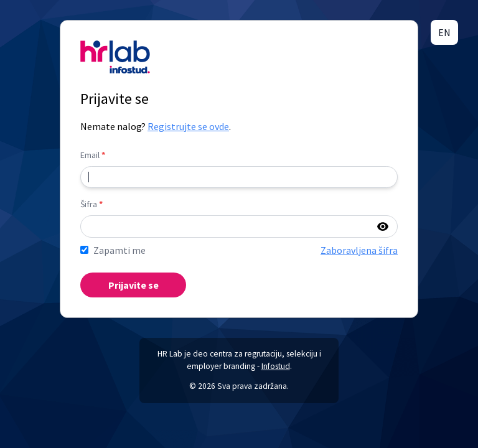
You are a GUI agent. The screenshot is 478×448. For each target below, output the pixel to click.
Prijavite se (134, 285)
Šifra (91, 204)
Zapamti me (119, 250)
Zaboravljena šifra (359, 250)
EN (444, 32)
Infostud (276, 366)
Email (93, 155)
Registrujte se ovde (188, 126)
